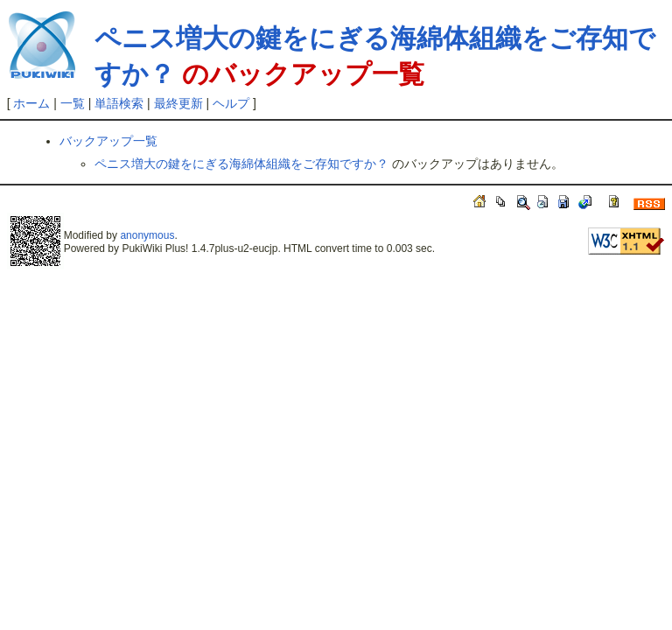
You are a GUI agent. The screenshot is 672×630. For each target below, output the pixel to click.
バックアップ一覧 (108, 141)
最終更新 (178, 103)
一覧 (73, 103)
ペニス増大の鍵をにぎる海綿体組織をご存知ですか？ (241, 164)
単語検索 (119, 103)
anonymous (147, 235)
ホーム (31, 103)
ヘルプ (231, 103)
